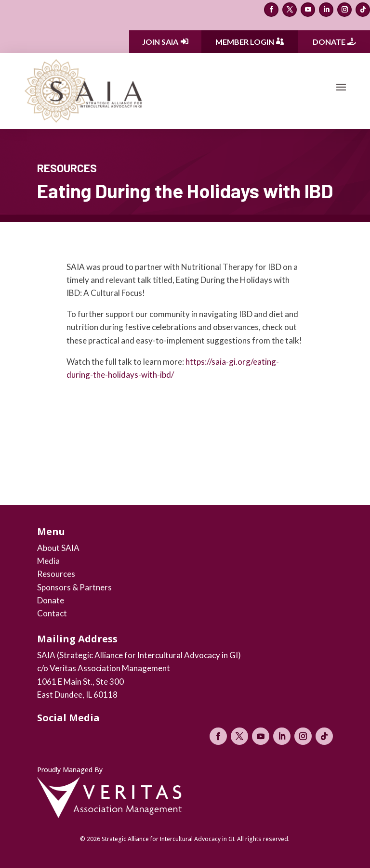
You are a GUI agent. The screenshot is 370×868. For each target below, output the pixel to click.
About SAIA (58, 548)
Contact (52, 613)
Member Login (245, 42)
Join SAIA (160, 42)
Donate (329, 42)
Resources (56, 574)
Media (48, 561)
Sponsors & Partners (74, 587)
